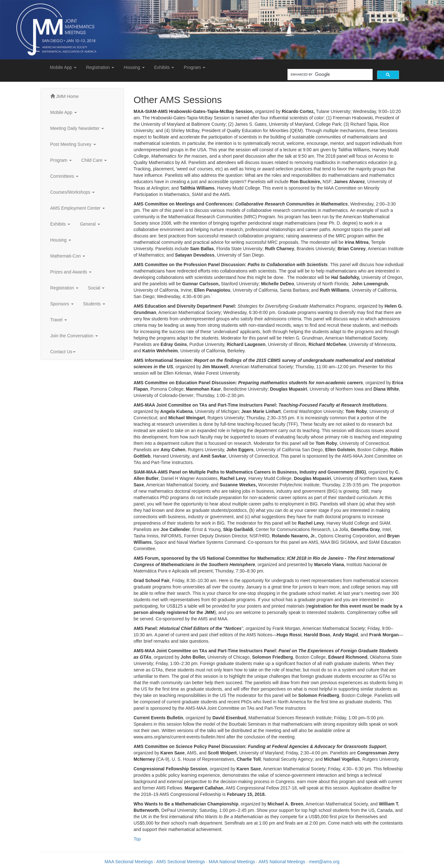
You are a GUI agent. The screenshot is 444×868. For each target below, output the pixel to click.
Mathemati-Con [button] (68, 256)
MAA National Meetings (232, 862)
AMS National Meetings (282, 862)
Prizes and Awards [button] (71, 272)
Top (137, 839)
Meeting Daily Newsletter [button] (77, 128)
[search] (329, 75)
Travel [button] (59, 320)
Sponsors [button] (62, 304)
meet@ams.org (324, 862)
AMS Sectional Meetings (181, 862)
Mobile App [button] (63, 67)
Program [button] (194, 67)
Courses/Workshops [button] (73, 192)
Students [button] (94, 304)
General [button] (90, 224)
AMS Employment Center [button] (78, 208)
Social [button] (96, 288)
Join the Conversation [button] (74, 336)
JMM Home (65, 96)
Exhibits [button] (164, 67)
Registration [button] (100, 67)
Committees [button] (65, 176)
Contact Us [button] (63, 352)
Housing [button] (134, 67)
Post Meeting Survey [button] (73, 144)
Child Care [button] (94, 160)
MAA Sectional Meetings (129, 862)
